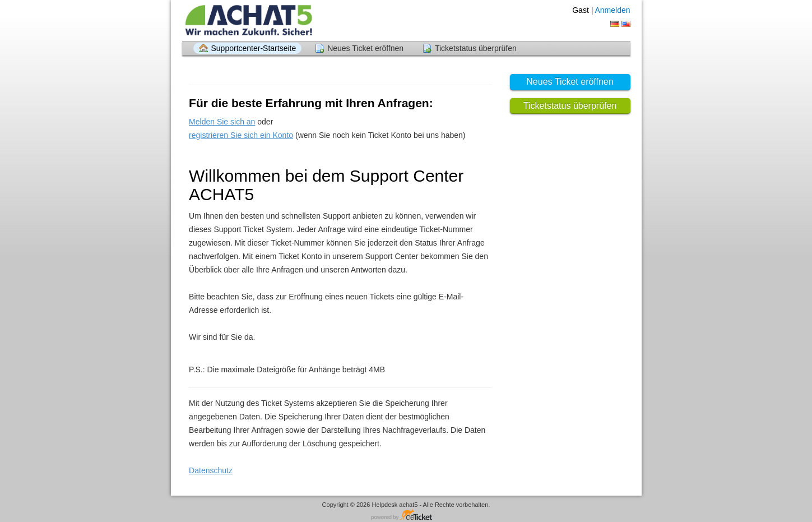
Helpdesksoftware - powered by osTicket (406, 516)
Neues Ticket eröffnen (365, 48)
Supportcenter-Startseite (254, 48)
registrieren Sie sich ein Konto (241, 135)
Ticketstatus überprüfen (476, 48)
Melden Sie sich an (222, 122)
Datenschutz (211, 470)
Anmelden (612, 10)
